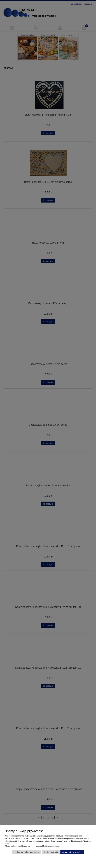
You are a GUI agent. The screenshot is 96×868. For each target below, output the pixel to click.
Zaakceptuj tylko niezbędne (27, 852)
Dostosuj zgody (51, 852)
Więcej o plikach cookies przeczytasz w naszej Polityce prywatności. (32, 846)
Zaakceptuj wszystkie (72, 852)
